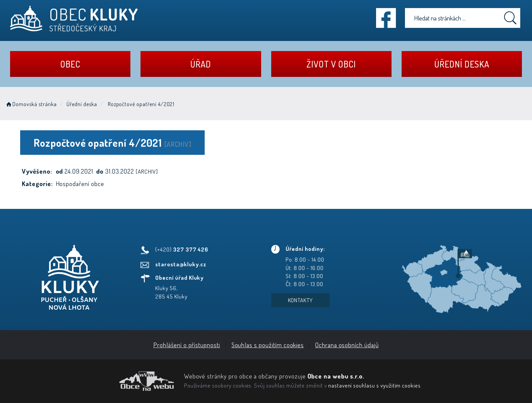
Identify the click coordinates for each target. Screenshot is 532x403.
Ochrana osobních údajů (347, 345)
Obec (70, 64)
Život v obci (331, 64)
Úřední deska (462, 64)
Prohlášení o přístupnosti (187, 345)
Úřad (201, 64)
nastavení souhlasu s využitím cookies (375, 385)
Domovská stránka (31, 104)
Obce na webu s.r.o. (336, 376)
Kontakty (301, 300)
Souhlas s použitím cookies (268, 345)
